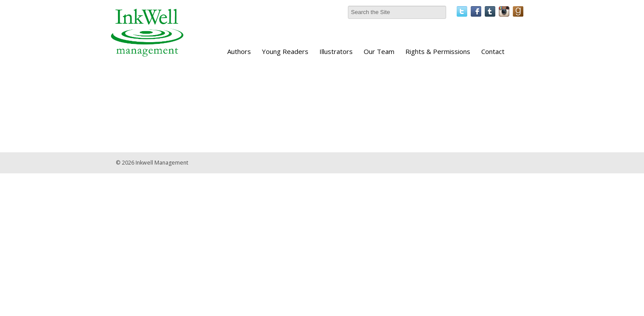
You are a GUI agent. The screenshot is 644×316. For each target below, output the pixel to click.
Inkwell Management (162, 163)
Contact (493, 51)
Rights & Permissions (438, 51)
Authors (239, 51)
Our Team (379, 51)
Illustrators (336, 51)
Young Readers (285, 51)
